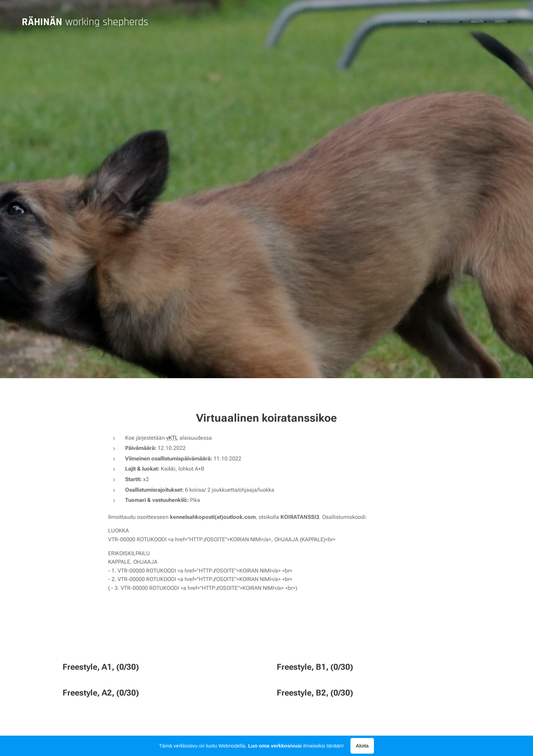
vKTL (172, 437)
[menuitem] (474, 22)
